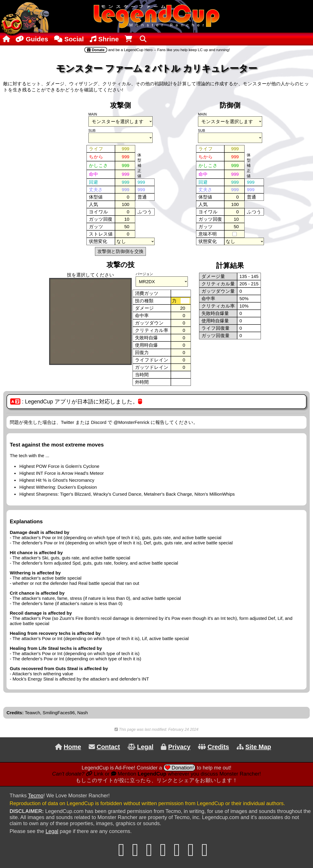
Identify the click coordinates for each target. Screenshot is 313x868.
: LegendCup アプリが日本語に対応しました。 (76, 401)
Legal (52, 831)
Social (69, 39)
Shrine (104, 39)
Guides (31, 39)
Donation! (179, 768)
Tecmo (36, 795)
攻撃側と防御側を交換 (120, 251)
